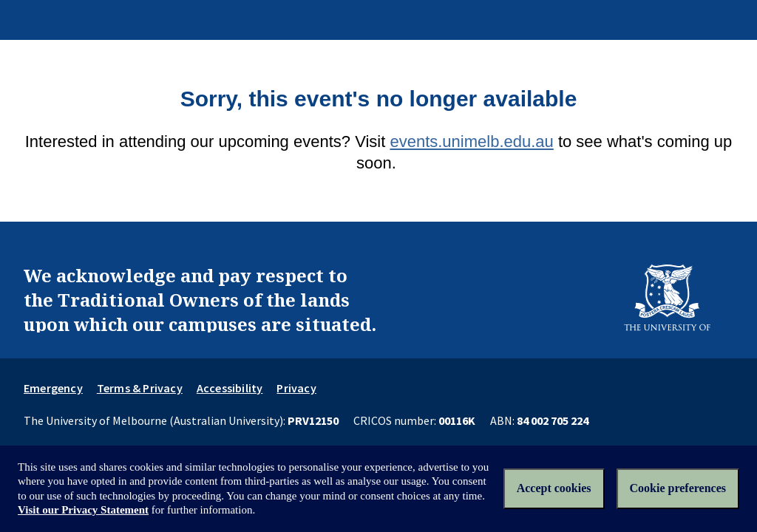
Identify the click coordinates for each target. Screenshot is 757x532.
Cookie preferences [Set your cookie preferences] (678, 488)
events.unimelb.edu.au (471, 141)
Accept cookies (554, 488)
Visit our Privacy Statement (83, 510)
